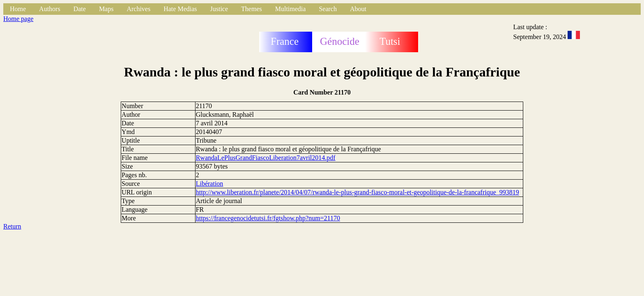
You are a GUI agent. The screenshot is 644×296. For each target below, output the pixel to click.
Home (18, 9)
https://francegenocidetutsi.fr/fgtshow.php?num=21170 (268, 218)
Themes (252, 9)
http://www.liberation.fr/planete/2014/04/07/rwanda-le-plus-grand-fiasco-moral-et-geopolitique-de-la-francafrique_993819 (358, 192)
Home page (18, 19)
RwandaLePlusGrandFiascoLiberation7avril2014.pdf (266, 158)
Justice (219, 9)
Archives (138, 9)
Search (328, 9)
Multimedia (291, 9)
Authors (50, 9)
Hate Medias (180, 9)
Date (80, 9)
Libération (210, 184)
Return (12, 226)
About (358, 9)
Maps (106, 9)
